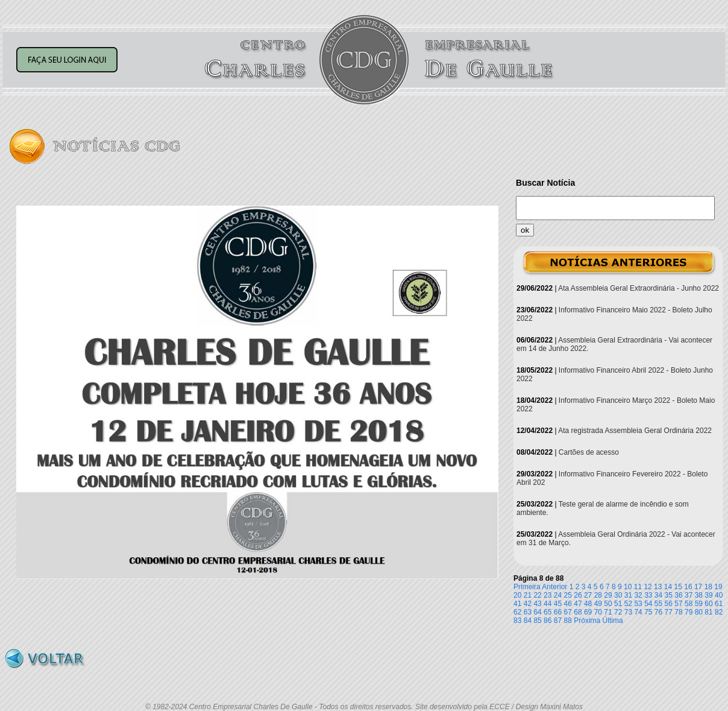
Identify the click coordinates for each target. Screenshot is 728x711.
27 (588, 595)
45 (558, 604)
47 (578, 604)
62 (517, 612)
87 (558, 621)
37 (689, 595)
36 (678, 595)
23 (548, 595)
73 (628, 612)
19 (718, 587)
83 (517, 621)
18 (708, 587)
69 (588, 612)
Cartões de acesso (589, 452)
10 (628, 587)
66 (558, 612)
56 (669, 604)
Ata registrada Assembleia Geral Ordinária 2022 (635, 431)
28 (598, 595)
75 (648, 612)
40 (719, 595)
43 (537, 604)
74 (638, 612)
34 (658, 595)
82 (719, 612)
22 (537, 595)
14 (668, 587)
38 (699, 595)
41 (517, 604)
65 (548, 612)
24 (558, 595)
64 (537, 612)
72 (618, 612)
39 (708, 595)
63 (528, 612)
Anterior (554, 587)
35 (669, 595)
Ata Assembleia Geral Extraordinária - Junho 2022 (639, 288)
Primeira (527, 587)
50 (608, 604)
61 (719, 604)
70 (598, 612)
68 (578, 612)
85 (537, 621)
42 (528, 604)
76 (658, 612)
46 (568, 604)
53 (638, 604)
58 (689, 604)
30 (618, 595)
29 (608, 595)
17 (698, 587)
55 (658, 604)
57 (678, 604)
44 (548, 604)
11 (638, 587)
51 (618, 604)
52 (628, 604)
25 (568, 595)
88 (568, 621)
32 (638, 595)
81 (708, 612)
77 (669, 612)
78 (678, 612)
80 (699, 612)
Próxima (587, 621)
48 (588, 604)
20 (517, 595)
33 (648, 595)
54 (648, 604)
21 (528, 595)
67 (568, 612)
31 (628, 595)
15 (678, 587)
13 (658, 587)
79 (689, 612)
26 (578, 595)
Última (613, 621)
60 (708, 604)
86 (548, 621)
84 (528, 621)
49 (598, 604)
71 (608, 612)
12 (648, 587)
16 (688, 587)
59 (699, 604)
